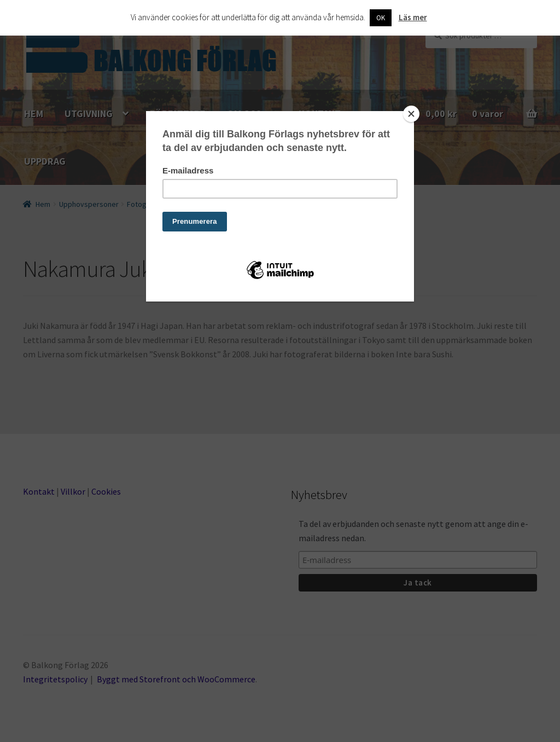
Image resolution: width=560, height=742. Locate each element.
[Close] (411, 114)
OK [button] (381, 18)
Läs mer (413, 17)
